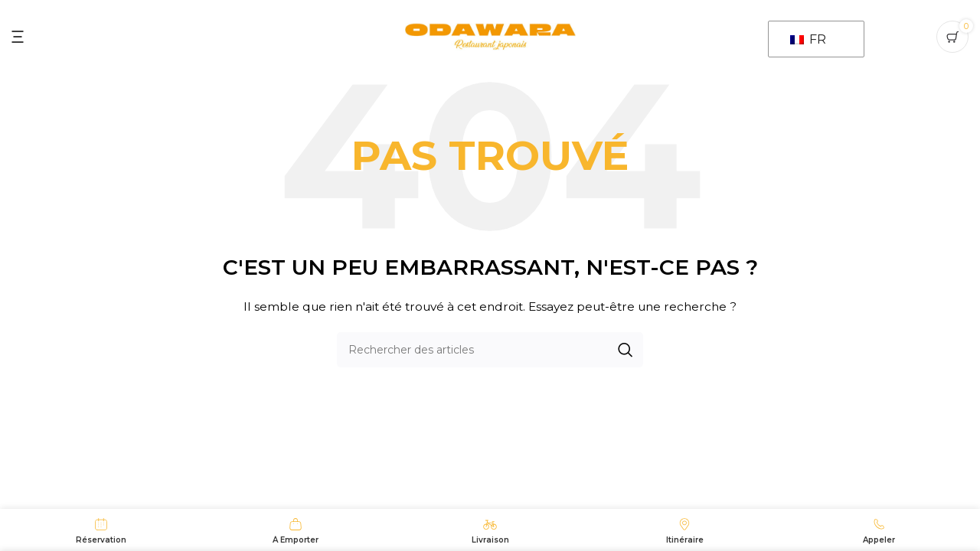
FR (808, 39)
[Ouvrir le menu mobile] (18, 37)
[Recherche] (490, 350)
